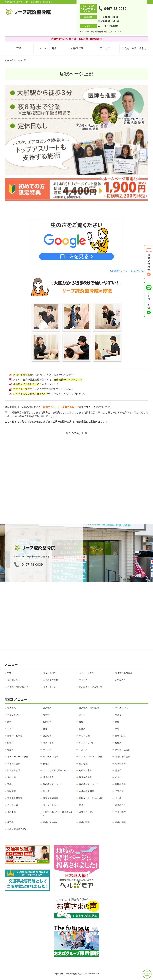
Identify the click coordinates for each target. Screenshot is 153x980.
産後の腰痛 (120, 822)
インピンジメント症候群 (91, 757)
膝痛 (9, 722)
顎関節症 (12, 791)
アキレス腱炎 (14, 715)
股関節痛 (47, 722)
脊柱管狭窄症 (85, 770)
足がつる (47, 736)
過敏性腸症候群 (123, 757)
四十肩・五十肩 (15, 736)
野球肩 (118, 715)
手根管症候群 (14, 764)
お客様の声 (77, 48)
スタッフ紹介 (49, 673)
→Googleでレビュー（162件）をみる (128, 271)
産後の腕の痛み (51, 822)
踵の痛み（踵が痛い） (90, 708)
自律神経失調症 (87, 791)
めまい (118, 777)
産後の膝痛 (120, 764)
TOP (19, 48)
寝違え (10, 750)
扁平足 (82, 715)
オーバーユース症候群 (18, 757)
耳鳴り (10, 784)
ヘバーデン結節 (51, 757)
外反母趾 (83, 764)
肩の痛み (47, 708)
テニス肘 (47, 750)
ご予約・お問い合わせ (134, 48)
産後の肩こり (121, 805)
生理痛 (10, 822)
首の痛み (12, 708)
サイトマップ (49, 687)
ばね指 (46, 791)
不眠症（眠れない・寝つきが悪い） (58, 814)
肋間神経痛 (120, 784)
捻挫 (117, 729)
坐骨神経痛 (120, 736)
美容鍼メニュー (15, 680)
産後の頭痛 (84, 822)
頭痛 (117, 722)
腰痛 (81, 722)
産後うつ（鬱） (87, 812)
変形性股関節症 (15, 798)
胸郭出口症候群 (123, 750)
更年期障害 (120, 812)
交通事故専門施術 (124, 673)
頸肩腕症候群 (85, 777)
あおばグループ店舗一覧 (91, 687)
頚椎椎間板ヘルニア (53, 784)
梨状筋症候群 (14, 770)
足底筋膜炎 (48, 777)
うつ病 (118, 798)
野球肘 (10, 743)
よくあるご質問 (51, 680)
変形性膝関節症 (51, 798)
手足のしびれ (121, 708)
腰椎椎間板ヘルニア (89, 784)
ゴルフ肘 (83, 750)
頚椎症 (46, 715)
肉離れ (82, 729)
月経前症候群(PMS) (17, 829)
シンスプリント (87, 743)
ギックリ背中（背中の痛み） (57, 770)
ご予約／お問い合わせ (18, 687)
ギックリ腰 (84, 736)
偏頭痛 (118, 743)
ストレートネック (52, 805)
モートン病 (13, 805)
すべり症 (12, 777)
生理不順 (12, 812)
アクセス (105, 48)
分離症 (118, 770)
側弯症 (46, 764)
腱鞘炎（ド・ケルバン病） (92, 798)
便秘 (45, 729)
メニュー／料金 (48, 48)
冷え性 (82, 805)
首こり (10, 729)
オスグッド (48, 743)
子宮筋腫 (119, 791)
